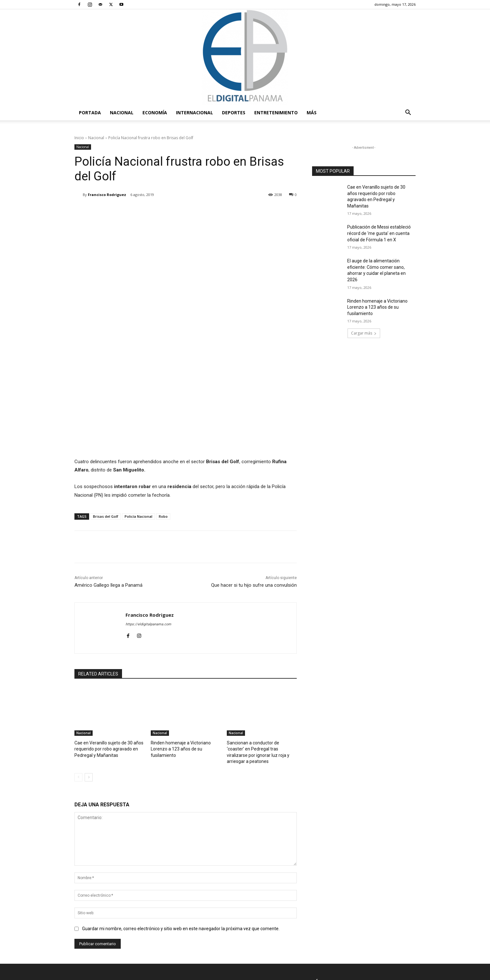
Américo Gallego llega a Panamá (108, 488)
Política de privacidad (364, 974)
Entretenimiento (276, 113)
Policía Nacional (138, 419)
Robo (163, 419)
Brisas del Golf (106, 419)
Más (312, 113)
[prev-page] (78, 673)
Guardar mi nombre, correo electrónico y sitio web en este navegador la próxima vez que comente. (181, 824)
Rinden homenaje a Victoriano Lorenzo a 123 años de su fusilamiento (178, 651)
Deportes (234, 113)
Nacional (122, 113)
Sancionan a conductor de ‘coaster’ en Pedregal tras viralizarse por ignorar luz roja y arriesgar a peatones (261, 651)
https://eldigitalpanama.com (148, 527)
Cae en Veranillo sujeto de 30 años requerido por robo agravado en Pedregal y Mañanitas (106, 651)
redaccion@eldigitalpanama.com (226, 921)
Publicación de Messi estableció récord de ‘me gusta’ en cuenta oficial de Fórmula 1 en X (379, 233)
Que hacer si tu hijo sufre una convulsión (254, 488)
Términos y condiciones (317, 974)
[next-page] (89, 673)
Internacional (195, 113)
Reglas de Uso (403, 974)
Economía (155, 113)
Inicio (79, 138)
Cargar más (364, 333)
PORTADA (90, 113)
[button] (408, 113)
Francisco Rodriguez (107, 195)
